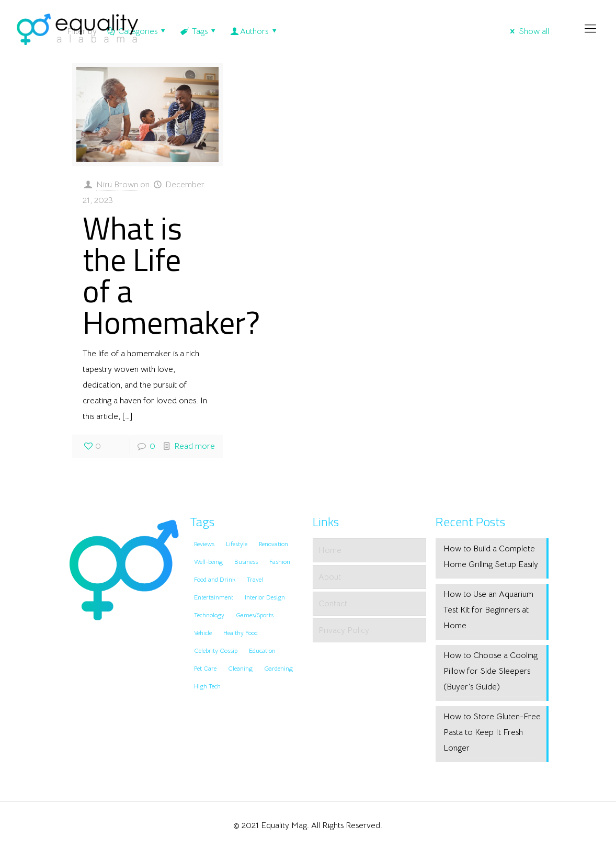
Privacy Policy (344, 630)
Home (330, 550)
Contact (333, 604)
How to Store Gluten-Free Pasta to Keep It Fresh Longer (492, 732)
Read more (195, 446)
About (330, 577)
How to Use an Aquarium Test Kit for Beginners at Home (488, 610)
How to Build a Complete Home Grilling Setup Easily (491, 557)
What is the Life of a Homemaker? (171, 275)
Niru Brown (117, 185)
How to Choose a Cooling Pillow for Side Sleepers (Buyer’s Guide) (490, 671)
